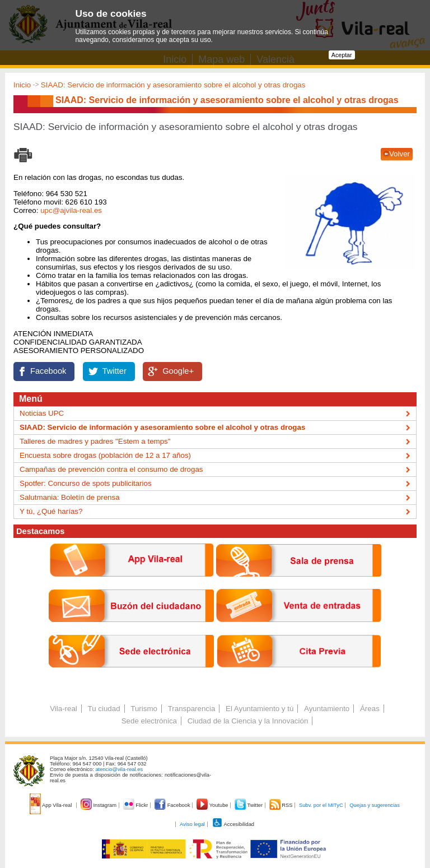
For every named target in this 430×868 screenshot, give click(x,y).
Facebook (48, 371)
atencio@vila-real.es (119, 769)
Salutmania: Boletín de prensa (70, 497)
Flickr (136, 805)
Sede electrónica (149, 721)
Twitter (114, 371)
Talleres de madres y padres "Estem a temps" (95, 441)
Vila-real (64, 709)
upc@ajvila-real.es (71, 210)
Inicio (22, 85)
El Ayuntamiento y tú (260, 709)
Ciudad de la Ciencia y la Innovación (248, 721)
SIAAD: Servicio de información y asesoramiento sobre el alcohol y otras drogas (173, 85)
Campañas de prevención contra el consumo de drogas (111, 469)
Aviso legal (192, 824)
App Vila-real (52, 805)
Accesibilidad (233, 824)
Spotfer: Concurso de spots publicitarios (86, 483)
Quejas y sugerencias (375, 805)
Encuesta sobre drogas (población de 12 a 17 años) (105, 455)
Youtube (213, 805)
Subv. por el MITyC (321, 805)
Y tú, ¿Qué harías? (51, 511)
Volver (399, 154)
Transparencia (192, 709)
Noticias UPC (42, 413)
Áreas (370, 709)
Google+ (178, 371)
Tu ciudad (104, 709)
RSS (282, 805)
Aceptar (342, 55)
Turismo (144, 709)
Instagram (99, 805)
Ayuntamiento (327, 709)
